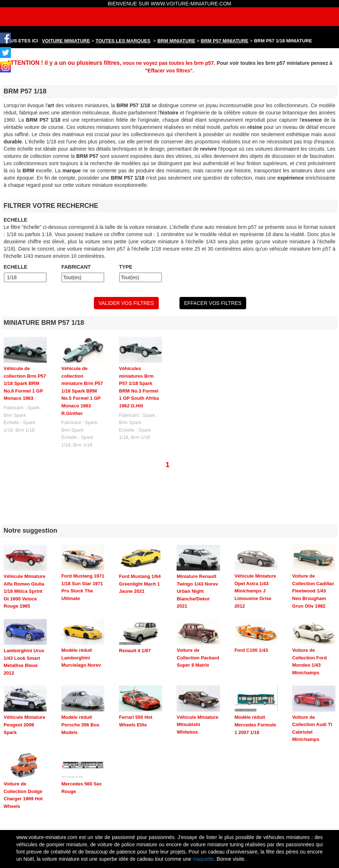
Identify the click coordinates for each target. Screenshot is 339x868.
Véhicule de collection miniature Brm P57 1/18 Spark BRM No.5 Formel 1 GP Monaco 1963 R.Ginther (82, 391)
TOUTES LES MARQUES (123, 41)
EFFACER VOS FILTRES (213, 303)
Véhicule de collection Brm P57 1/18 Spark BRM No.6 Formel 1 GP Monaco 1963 (25, 383)
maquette (203, 821)
